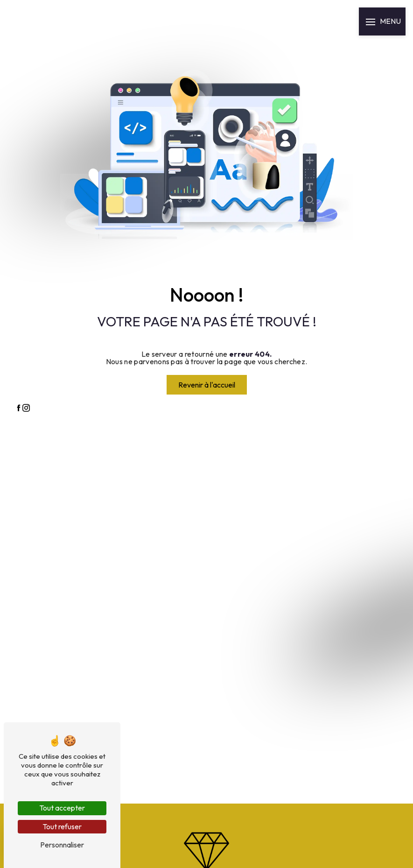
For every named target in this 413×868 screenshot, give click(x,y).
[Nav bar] (382, 21)
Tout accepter (62, 808)
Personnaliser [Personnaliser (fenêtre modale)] (62, 845)
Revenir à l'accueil (207, 385)
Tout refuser (62, 826)
